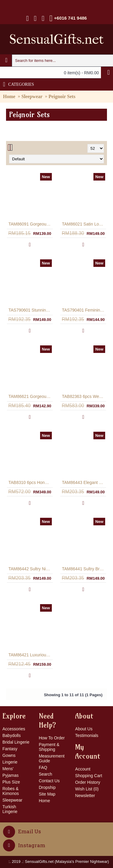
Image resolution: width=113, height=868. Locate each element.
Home (9, 96)
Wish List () (87, 789)
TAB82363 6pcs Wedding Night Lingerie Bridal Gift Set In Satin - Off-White (85, 396)
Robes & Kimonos (11, 791)
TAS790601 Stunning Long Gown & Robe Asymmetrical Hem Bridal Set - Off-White (31, 310)
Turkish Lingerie (10, 809)
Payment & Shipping (49, 747)
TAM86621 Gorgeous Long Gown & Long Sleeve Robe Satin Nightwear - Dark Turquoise (31, 396)
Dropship (47, 787)
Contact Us (49, 781)
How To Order (52, 738)
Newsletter (85, 796)
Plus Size (11, 782)
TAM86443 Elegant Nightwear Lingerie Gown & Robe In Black (85, 482)
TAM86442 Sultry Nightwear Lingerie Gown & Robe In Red (31, 569)
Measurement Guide (52, 758)
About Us (84, 729)
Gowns (9, 755)
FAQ (43, 767)
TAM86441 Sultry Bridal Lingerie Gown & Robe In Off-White (85, 569)
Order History (88, 782)
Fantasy (10, 749)
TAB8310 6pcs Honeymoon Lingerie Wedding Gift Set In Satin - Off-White (31, 482)
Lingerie (10, 762)
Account (83, 769)
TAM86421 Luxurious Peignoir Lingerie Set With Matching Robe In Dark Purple (31, 655)
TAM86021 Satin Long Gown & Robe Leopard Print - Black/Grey (85, 224)
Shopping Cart (89, 776)
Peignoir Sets (62, 96)
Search (46, 774)
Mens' (8, 769)
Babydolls (12, 735)
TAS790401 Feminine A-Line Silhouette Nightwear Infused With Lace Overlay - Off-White (85, 310)
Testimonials (87, 735)
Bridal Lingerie (16, 742)
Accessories (14, 729)
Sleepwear (32, 96)
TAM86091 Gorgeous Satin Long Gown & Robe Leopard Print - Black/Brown (31, 224)
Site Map (47, 794)
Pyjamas (11, 775)
